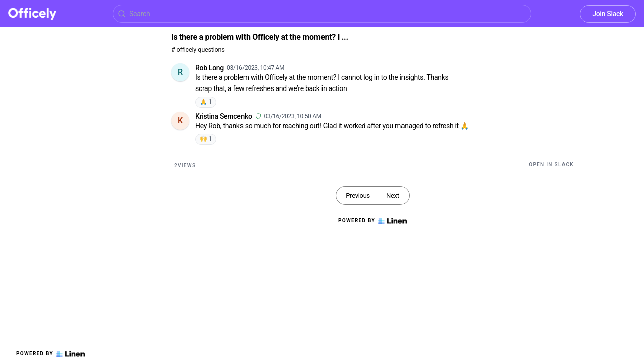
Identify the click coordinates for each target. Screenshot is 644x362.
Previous (358, 195)
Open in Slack (551, 165)
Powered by (50, 354)
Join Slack (608, 14)
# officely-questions (198, 50)
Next (393, 195)
